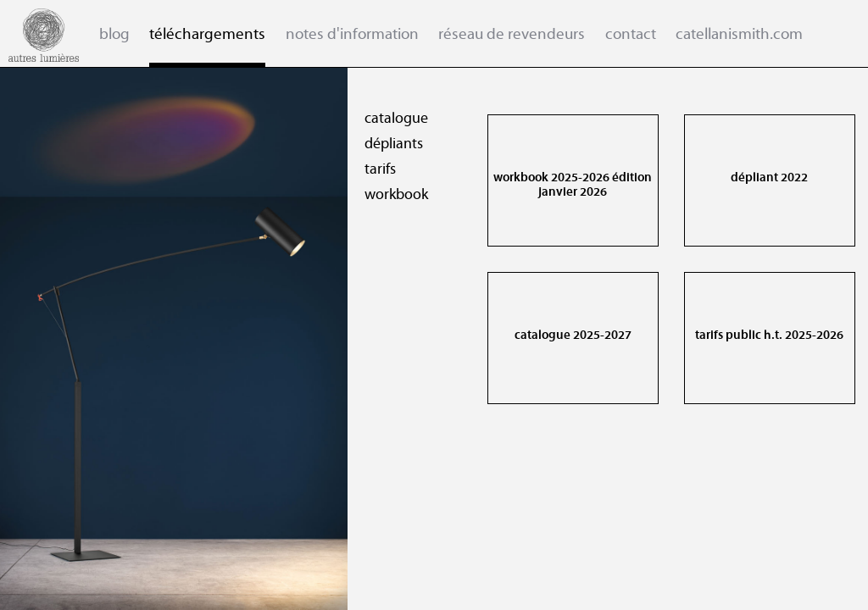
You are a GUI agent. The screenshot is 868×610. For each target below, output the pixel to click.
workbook (388, 195)
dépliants (385, 144)
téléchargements (207, 34)
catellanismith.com (739, 34)
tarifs (372, 169)
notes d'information (352, 34)
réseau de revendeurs (512, 34)
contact (631, 34)
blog (114, 34)
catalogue (388, 119)
